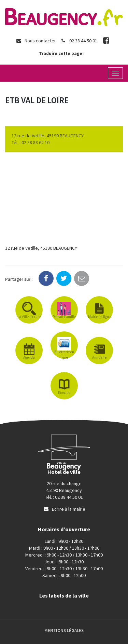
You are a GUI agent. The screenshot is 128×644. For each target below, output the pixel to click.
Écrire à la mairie (64, 509)
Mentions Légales (64, 631)
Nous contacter (36, 41)
